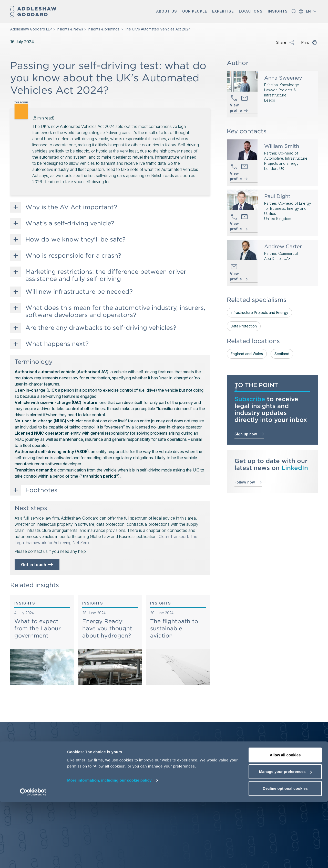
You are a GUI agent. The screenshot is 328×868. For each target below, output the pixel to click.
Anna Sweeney (283, 78)
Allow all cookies (285, 821)
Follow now (248, 482)
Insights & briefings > (105, 29)
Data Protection (244, 326)
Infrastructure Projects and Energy (259, 312)
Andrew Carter (283, 246)
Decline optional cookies (285, 854)
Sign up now (249, 434)
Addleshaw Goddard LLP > (33, 29)
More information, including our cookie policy (109, 846)
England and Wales (247, 354)
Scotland (282, 354)
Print (305, 42)
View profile (236, 108)
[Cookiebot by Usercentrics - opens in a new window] (33, 858)
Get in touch (37, 565)
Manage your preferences (285, 838)
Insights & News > (72, 29)
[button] (167, 12)
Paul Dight (277, 196)
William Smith (282, 146)
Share (281, 42)
